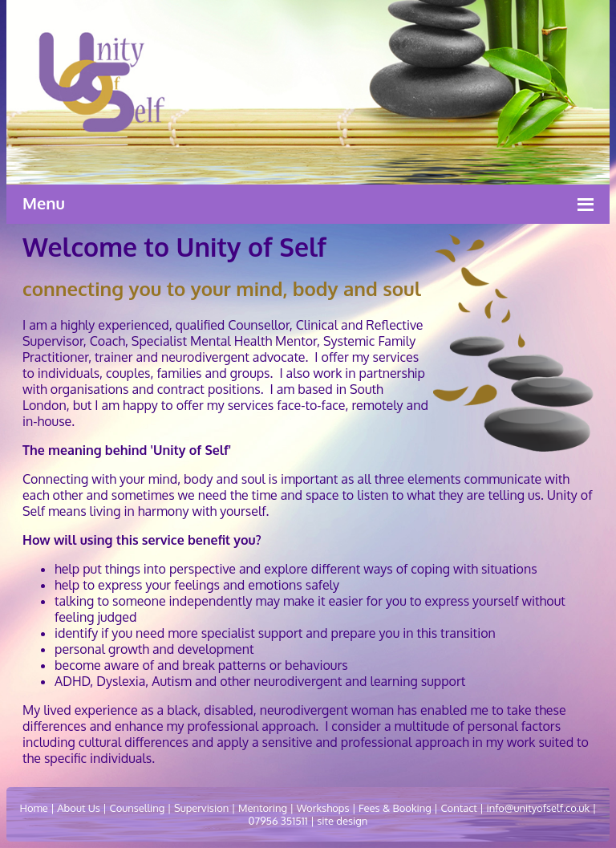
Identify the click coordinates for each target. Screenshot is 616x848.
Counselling (137, 808)
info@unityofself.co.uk (538, 808)
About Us (79, 808)
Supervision (201, 808)
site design (341, 821)
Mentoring (263, 808)
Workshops (323, 808)
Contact (458, 808)
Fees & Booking (395, 808)
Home (33, 808)
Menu (44, 203)
